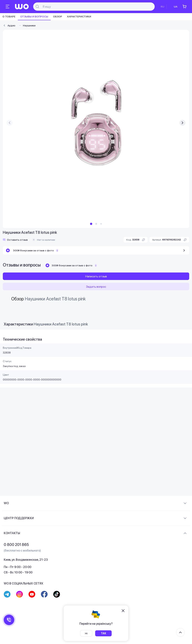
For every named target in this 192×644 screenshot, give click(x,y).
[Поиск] (96, 7)
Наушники (29, 25)
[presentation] (10, 123)
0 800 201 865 (16, 545)
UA (176, 7)
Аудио (11, 25)
